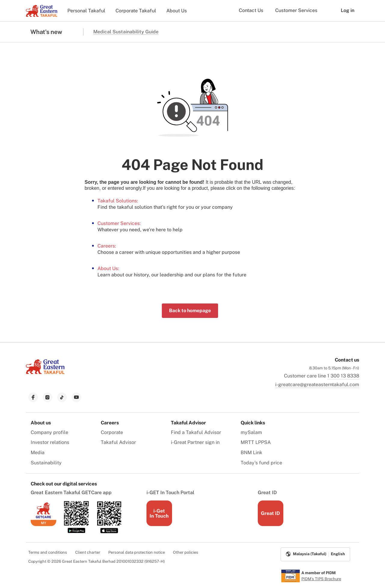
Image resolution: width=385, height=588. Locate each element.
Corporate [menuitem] (112, 432)
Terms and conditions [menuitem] (48, 552)
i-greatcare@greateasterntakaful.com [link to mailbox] (317, 385)
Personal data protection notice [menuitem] (137, 552)
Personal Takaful (86, 11)
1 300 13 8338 (343, 376)
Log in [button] (343, 11)
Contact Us (251, 10)
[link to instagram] (48, 397)
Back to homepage (190, 311)
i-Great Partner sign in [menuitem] (195, 442)
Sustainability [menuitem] (46, 463)
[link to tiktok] (62, 397)
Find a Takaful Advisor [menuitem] (196, 432)
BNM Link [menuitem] (251, 453)
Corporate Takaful (136, 11)
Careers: (107, 246)
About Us (177, 11)
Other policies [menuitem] (186, 552)
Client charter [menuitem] (88, 552)
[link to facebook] (33, 397)
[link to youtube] (76, 397)
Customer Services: (119, 223)
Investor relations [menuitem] (50, 442)
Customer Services (296, 10)
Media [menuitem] (38, 453)
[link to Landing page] (45, 375)
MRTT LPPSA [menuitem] (256, 442)
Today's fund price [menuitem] (261, 463)
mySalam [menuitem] (251, 432)
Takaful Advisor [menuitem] (118, 442)
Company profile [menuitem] (49, 432)
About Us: (108, 268)
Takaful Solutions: (118, 201)
